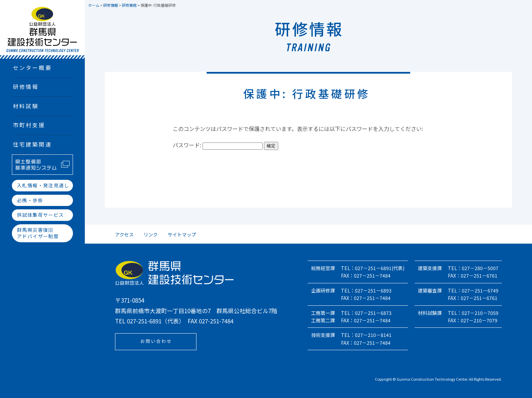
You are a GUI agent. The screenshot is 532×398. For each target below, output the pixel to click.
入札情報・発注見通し (43, 185)
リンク (151, 234)
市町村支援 (29, 125)
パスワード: (218, 145)
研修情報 (26, 87)
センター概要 (32, 68)
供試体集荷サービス (41, 215)
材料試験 (26, 106)
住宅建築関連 (32, 144)
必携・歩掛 (30, 200)
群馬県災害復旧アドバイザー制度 (38, 233)
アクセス (124, 234)
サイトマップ (182, 234)
